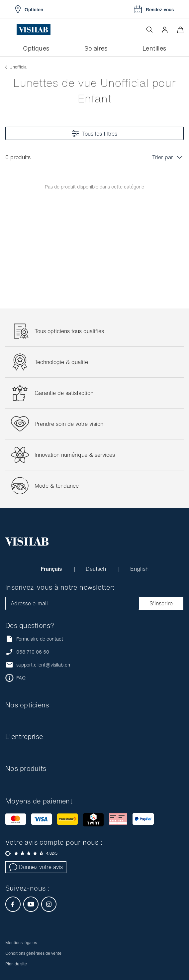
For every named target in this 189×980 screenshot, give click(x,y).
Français (52, 569)
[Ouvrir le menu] (11, 30)
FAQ (21, 678)
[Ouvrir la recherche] (149, 30)
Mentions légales (21, 943)
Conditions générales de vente (33, 953)
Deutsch (97, 569)
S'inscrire (161, 603)
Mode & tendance (57, 486)
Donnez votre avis (36, 867)
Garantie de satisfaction (64, 393)
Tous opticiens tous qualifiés (69, 331)
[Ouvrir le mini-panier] (180, 30)
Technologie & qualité (61, 362)
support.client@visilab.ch (43, 665)
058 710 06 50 (33, 652)
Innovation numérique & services (75, 455)
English (139, 569)
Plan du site (16, 964)
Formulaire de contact (34, 639)
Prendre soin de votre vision (69, 424)
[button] (165, 30)
